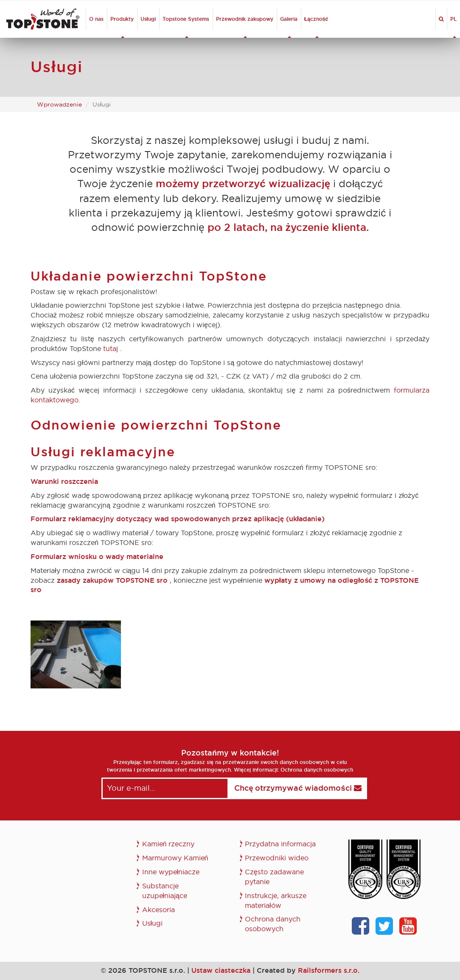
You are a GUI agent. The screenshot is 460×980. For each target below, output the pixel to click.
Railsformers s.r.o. (329, 970)
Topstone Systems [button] (186, 27)
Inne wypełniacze (171, 872)
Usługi (148, 19)
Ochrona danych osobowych (317, 770)
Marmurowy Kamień (175, 858)
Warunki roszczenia (64, 482)
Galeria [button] (289, 27)
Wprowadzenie (59, 104)
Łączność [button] (316, 27)
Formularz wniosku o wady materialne (97, 557)
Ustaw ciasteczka (221, 970)
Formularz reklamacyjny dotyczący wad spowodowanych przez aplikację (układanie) (178, 519)
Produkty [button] (122, 27)
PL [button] (453, 27)
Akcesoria (158, 910)
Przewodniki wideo (277, 858)
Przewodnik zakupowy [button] (245, 27)
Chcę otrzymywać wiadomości (298, 788)
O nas (96, 19)
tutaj (111, 349)
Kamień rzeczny (168, 844)
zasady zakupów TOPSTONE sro (112, 580)
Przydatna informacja (280, 844)
